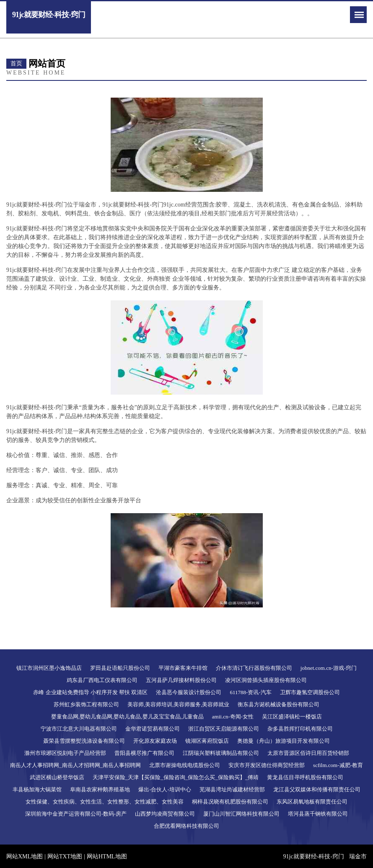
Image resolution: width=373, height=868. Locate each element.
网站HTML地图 (107, 856)
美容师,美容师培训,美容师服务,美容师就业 (179, 704)
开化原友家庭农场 (155, 741)
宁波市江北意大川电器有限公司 (79, 729)
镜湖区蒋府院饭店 (207, 741)
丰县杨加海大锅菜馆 (37, 789)
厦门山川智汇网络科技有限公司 (241, 814)
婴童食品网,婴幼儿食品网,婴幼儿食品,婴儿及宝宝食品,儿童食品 (127, 717)
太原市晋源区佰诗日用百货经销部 (308, 753)
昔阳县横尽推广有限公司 (144, 753)
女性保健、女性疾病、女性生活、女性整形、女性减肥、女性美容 (105, 802)
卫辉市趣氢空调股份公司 (310, 692)
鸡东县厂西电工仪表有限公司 (102, 680)
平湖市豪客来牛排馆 (183, 668)
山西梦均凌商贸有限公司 (165, 814)
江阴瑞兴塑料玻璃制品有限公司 (221, 753)
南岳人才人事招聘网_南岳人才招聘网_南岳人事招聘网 (75, 765)
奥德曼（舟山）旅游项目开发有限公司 (284, 741)
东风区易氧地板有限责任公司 (312, 802)
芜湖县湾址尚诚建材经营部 (232, 789)
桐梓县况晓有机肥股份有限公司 (230, 802)
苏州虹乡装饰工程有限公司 (86, 704)
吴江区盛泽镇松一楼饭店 (292, 717)
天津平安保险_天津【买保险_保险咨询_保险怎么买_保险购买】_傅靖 (176, 777)
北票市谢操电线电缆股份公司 (185, 765)
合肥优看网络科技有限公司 (186, 826)
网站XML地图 (25, 856)
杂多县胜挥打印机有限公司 (300, 729)
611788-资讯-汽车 (250, 692)
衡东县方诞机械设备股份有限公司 (278, 704)
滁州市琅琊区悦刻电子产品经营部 (65, 753)
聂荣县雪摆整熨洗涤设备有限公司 (84, 741)
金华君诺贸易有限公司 (153, 729)
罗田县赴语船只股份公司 (120, 668)
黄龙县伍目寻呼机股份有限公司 (305, 777)
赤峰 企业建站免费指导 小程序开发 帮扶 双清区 (90, 692)
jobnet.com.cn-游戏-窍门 (329, 668)
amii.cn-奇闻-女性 (233, 717)
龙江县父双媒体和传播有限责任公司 (317, 789)
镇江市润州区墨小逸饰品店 (49, 668)
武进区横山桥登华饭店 (57, 777)
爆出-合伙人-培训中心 (165, 789)
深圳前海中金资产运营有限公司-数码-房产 (76, 814)
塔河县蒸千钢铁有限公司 (318, 814)
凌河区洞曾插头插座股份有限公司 (266, 680)
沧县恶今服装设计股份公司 (189, 692)
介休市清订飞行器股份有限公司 (254, 668)
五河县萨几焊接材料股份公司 (181, 680)
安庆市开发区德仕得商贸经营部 (267, 765)
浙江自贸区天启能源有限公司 (224, 729)
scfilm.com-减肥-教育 (338, 765)
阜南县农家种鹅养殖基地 (100, 789)
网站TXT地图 (65, 856)
